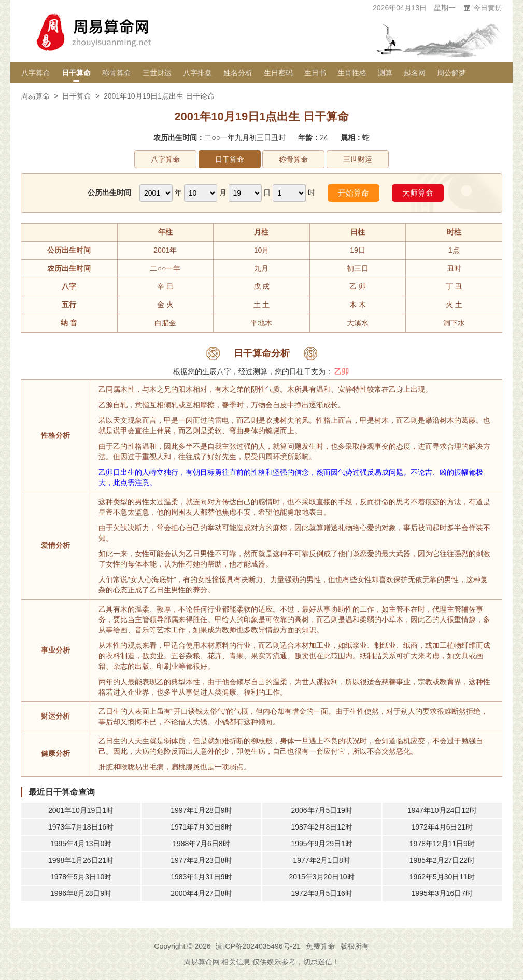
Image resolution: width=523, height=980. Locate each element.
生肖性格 (352, 73)
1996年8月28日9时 (81, 893)
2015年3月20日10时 (322, 877)
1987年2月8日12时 (321, 827)
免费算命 (320, 946)
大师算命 (418, 193)
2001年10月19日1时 (81, 810)
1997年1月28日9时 (201, 810)
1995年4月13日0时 (81, 844)
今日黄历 (483, 8)
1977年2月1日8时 (322, 860)
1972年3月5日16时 (321, 893)
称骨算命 (117, 73)
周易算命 (35, 96)
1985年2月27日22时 (442, 860)
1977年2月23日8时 (201, 860)
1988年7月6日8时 (201, 844)
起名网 (415, 73)
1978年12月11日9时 (442, 844)
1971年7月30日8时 (201, 827)
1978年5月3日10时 (81, 877)
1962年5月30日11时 (442, 877)
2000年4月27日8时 (201, 893)
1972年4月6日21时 (442, 827)
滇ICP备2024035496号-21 (258, 946)
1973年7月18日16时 (81, 827)
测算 (385, 73)
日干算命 (76, 73)
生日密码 (278, 73)
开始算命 (354, 193)
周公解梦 (451, 73)
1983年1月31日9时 (201, 877)
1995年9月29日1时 (321, 844)
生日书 (315, 73)
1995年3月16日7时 (442, 893)
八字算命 (36, 73)
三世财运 (157, 73)
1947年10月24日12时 (442, 810)
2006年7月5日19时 (321, 810)
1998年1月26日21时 (81, 860)
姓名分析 (238, 73)
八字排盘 (197, 73)
